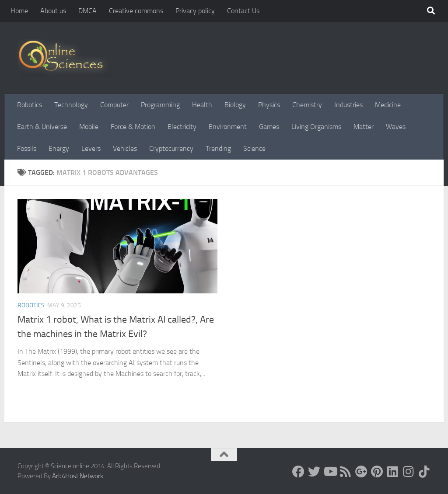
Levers (91, 148)
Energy (59, 148)
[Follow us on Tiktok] (424, 472)
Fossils (27, 148)
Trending (218, 148)
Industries (348, 105)
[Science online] (298, 472)
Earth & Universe (42, 127)
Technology (71, 105)
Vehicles (125, 148)
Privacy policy (195, 11)
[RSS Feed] (346, 472)
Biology (235, 105)
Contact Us (243, 11)
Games (269, 127)
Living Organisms (316, 127)
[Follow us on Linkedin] (393, 472)
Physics (269, 105)
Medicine (388, 105)
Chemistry (307, 105)
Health (202, 105)
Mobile (89, 127)
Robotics (30, 105)
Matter (364, 127)
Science (254, 148)
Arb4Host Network (78, 476)
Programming (160, 105)
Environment (228, 127)
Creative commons (136, 11)
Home (19, 11)
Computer (114, 105)
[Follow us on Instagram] (409, 472)
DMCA (87, 11)
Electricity (182, 127)
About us (53, 11)
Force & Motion (133, 127)
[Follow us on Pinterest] (377, 472)
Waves (396, 127)
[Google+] (361, 472)
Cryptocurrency (171, 148)
